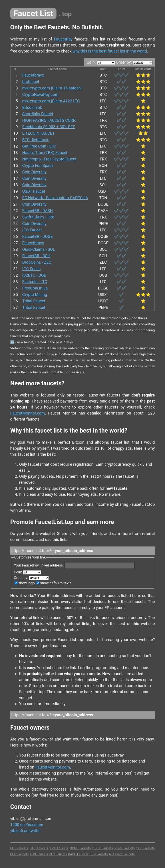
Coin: (101, 62)
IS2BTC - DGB (34, 275)
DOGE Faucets (80, 848)
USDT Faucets (103, 848)
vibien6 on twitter (26, 831)
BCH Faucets (19, 854)
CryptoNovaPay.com (40, 94)
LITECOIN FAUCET (38, 133)
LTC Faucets (19, 848)
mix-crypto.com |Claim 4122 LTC (51, 101)
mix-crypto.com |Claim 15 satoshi (52, 88)
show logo (25, 583)
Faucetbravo (33, 75)
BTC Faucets (39, 848)
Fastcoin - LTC (35, 282)
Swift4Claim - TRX (38, 217)
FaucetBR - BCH (36, 256)
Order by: (134, 62)
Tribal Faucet (34, 301)
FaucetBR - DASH (37, 211)
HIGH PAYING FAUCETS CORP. (49, 120)
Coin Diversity (34, 172)
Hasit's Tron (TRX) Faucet (45, 153)
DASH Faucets (78, 854)
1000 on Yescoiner (27, 824)
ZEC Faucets (58, 854)
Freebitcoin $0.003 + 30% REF (49, 127)
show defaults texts (54, 583)
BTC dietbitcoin (36, 140)
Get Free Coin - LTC (39, 146)
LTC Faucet (32, 230)
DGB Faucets (99, 854)
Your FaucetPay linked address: (74, 565)
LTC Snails (31, 269)
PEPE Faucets (125, 848)
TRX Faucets (59, 848)
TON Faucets (39, 854)
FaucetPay (63, 39)
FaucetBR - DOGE (37, 236)
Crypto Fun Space (38, 165)
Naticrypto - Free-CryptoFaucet (49, 159)
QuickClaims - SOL (39, 249)
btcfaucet (31, 82)
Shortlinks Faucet (38, 114)
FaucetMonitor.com (28, 413)
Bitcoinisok (32, 107)
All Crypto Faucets (122, 854)
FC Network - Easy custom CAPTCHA (55, 198)
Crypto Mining (35, 294)
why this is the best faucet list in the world (110, 51)
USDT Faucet (34, 191)
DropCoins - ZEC (37, 262)
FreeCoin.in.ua (35, 288)
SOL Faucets (146, 848)
